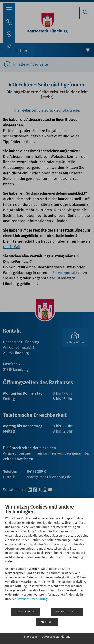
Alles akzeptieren (67, 612)
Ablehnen (47, 622)
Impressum (31, 637)
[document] (47, 555)
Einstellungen (25, 612)
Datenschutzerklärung (32, 599)
